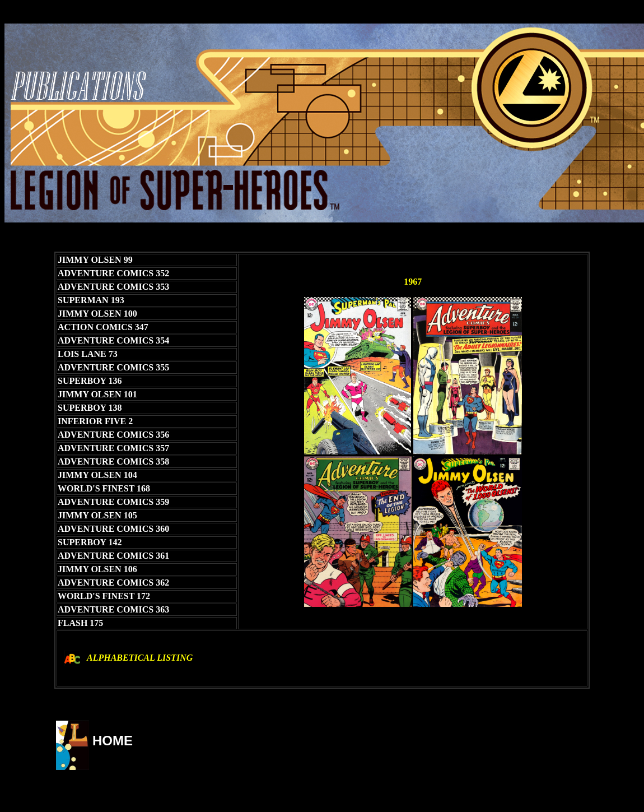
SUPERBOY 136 (90, 381)
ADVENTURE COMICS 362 (113, 583)
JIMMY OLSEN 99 (95, 260)
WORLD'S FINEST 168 (104, 488)
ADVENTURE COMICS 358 (113, 461)
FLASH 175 (80, 623)
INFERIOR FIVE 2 (95, 421)
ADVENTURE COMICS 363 (113, 609)
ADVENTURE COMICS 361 (113, 556)
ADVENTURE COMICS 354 (113, 340)
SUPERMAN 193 (91, 300)
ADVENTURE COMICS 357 (113, 448)
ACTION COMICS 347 (103, 327)
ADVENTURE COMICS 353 (113, 287)
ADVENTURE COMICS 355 (113, 367)
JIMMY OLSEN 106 (97, 569)
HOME (113, 741)
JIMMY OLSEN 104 (97, 475)
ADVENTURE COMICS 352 (113, 273)
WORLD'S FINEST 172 (104, 596)
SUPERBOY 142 (90, 542)
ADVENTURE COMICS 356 (113, 435)
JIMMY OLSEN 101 (97, 394)
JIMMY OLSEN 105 (97, 515)
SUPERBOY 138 (90, 408)
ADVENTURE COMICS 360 (113, 529)
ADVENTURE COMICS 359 (113, 502)
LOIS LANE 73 (88, 354)
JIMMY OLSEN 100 (97, 314)
